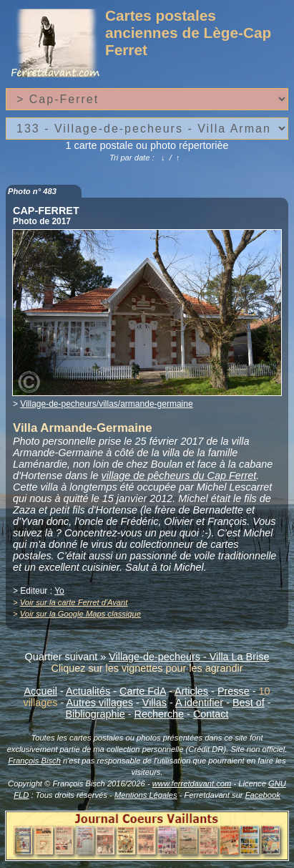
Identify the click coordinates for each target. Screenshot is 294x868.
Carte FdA (143, 691)
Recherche (160, 714)
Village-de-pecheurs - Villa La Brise (189, 657)
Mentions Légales (146, 795)
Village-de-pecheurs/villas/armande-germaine (106, 404)
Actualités (88, 691)
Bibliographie (95, 714)
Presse (234, 691)
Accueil (41, 691)
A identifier (199, 703)
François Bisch (35, 761)
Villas (155, 703)
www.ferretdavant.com (192, 783)
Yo (59, 591)
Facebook (263, 795)
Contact (211, 714)
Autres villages (99, 703)
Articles (191, 691)
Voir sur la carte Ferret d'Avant (74, 602)
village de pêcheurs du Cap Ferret (179, 476)
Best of (249, 703)
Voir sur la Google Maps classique (80, 614)
